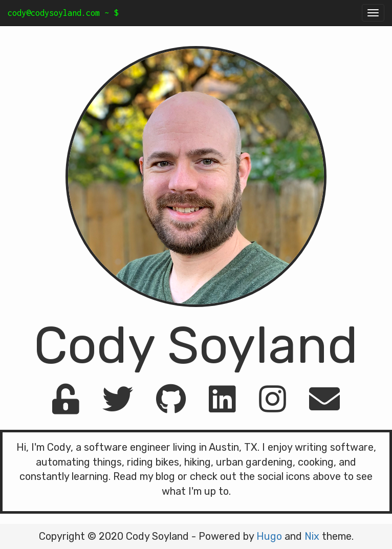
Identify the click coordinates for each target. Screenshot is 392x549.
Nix (312, 536)
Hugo (269, 536)
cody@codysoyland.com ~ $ (63, 13)
